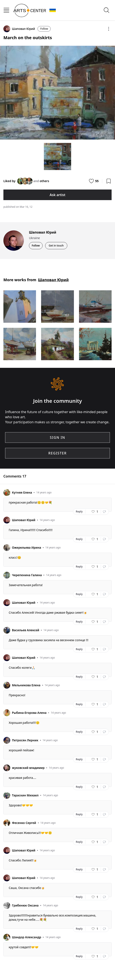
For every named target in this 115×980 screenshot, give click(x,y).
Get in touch (56, 246)
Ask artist (57, 195)
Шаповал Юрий (53, 280)
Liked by (9, 181)
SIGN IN (57, 437)
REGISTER (57, 453)
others (44, 181)
